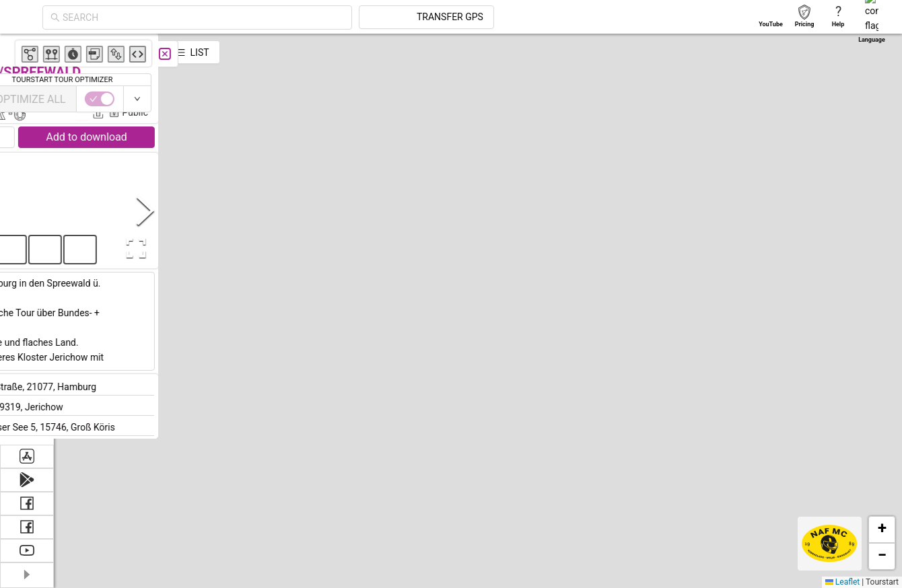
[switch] (843, 99)
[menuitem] (27, 50)
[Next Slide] (280, 210)
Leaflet (842, 582)
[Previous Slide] (67, 210)
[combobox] (324, 17)
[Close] (300, 54)
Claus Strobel (254, 93)
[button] (356, 176)
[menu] (27, 239)
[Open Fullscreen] (268, 248)
